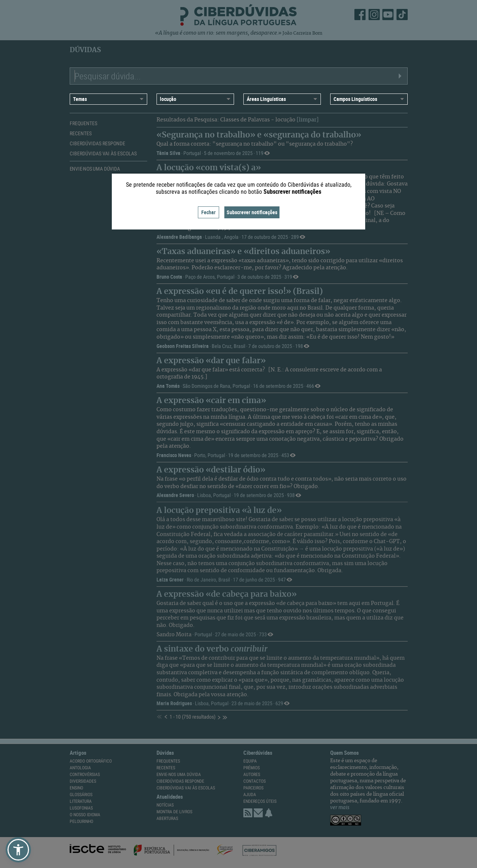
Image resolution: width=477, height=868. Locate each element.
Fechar (209, 212)
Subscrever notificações (252, 212)
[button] (18, 850)
